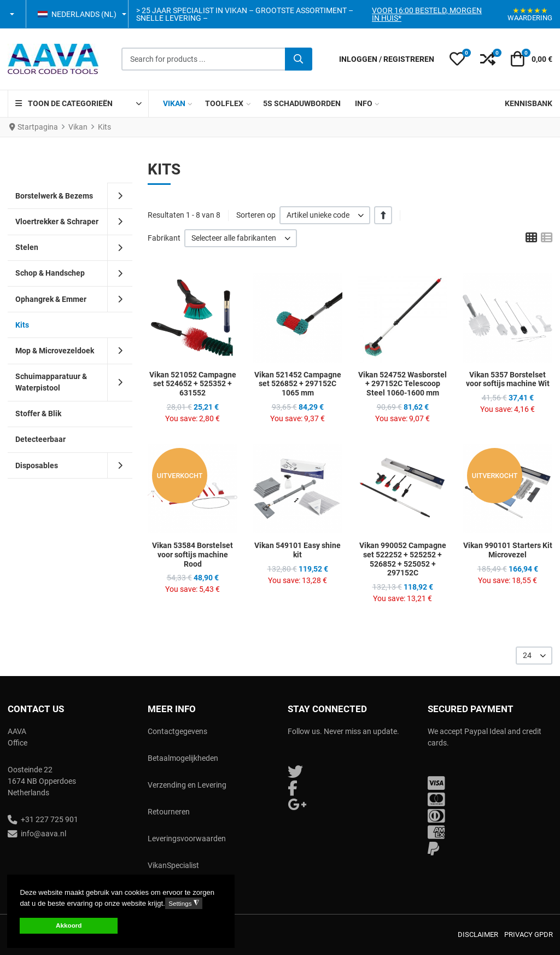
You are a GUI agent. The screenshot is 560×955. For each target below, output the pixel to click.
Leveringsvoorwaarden (187, 838)
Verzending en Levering (187, 785)
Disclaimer (478, 934)
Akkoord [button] (69, 925)
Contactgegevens (177, 731)
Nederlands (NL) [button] (77, 14)
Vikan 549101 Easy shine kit (297, 550)
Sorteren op (256, 215)
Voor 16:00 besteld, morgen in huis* (427, 14)
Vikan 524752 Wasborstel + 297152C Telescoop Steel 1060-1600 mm (402, 384)
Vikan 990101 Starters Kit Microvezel (508, 550)
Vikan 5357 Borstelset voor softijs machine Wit (508, 379)
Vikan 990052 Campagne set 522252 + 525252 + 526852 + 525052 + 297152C (403, 559)
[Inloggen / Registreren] (387, 59)
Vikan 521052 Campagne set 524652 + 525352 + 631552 (193, 384)
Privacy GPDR (529, 934)
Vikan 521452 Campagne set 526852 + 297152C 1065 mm (298, 384)
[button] (13, 14)
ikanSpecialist (176, 865)
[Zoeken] (299, 59)
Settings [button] (183, 903)
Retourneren (169, 812)
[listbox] (325, 215)
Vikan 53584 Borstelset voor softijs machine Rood (192, 555)
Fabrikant (164, 238)
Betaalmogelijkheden (183, 758)
